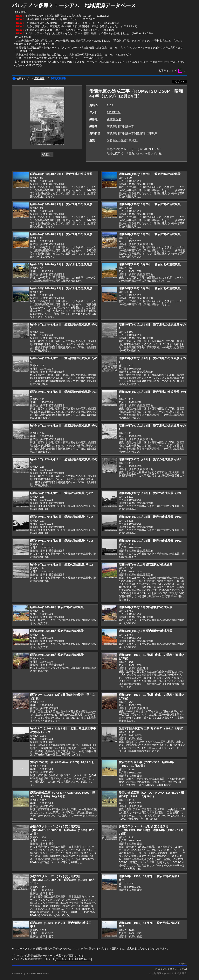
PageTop (183, 964)
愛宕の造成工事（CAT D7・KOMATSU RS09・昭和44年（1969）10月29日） (63, 794)
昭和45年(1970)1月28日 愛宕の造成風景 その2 (150, 459)
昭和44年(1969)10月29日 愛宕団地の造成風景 (61, 174)
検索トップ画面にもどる (70, 956)
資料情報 (39, 78)
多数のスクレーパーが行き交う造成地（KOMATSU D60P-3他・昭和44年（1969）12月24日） (62, 830)
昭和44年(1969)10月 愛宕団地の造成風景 (146, 564)
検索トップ (21, 79)
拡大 (47, 154)
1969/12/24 (114, 112)
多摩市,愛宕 (114, 119)
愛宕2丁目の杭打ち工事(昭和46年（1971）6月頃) (151, 728)
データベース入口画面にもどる (73, 959)
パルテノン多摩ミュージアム (171, 969)
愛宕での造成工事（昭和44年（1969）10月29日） (63, 762)
